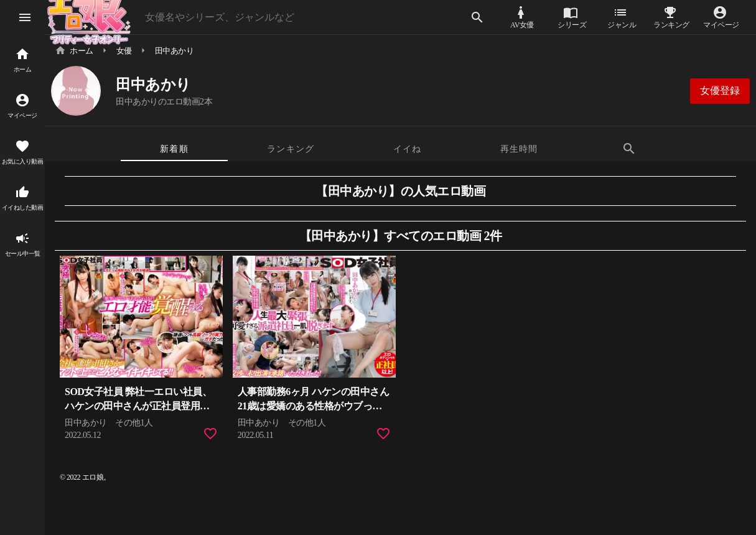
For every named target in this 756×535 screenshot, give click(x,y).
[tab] (174, 149)
